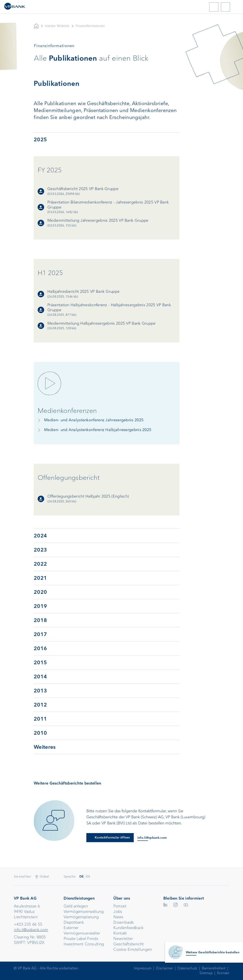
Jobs (118, 912)
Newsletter (123, 939)
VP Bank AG (36, 26)
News (118, 917)
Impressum (143, 968)
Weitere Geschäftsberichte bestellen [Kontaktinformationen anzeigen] (213, 952)
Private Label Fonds (81, 939)
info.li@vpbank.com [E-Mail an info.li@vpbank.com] (152, 838)
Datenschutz (187, 968)
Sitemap (206, 973)
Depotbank (74, 922)
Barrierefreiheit (214, 968)
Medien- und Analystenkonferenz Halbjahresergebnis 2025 (98, 430)
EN (88, 876)
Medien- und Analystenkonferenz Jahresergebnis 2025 (94, 420)
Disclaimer (164, 968)
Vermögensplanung (81, 917)
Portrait (120, 906)
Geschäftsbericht (129, 944)
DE (82, 876)
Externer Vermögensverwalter (82, 930)
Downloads (124, 922)
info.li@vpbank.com (31, 930)
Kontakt (120, 933)
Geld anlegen (76, 906)
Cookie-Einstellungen (133, 949)
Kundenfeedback (128, 928)
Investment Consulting (84, 944)
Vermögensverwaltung (84, 912)
